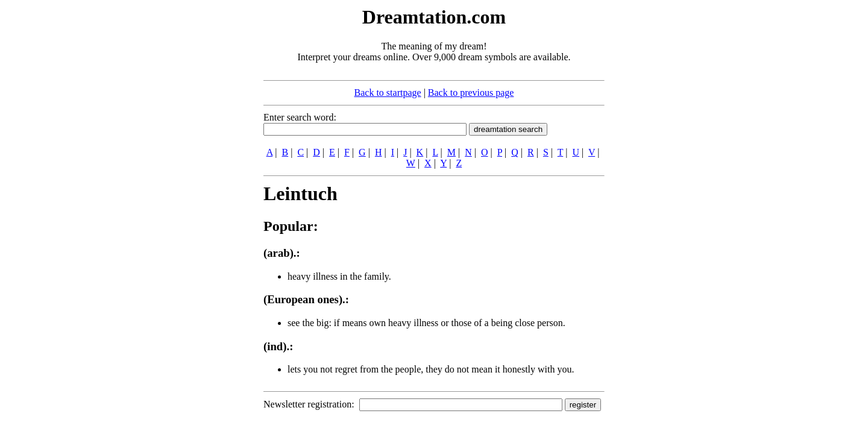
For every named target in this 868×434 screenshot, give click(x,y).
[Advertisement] (190, 186)
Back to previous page (471, 93)
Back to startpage (388, 93)
